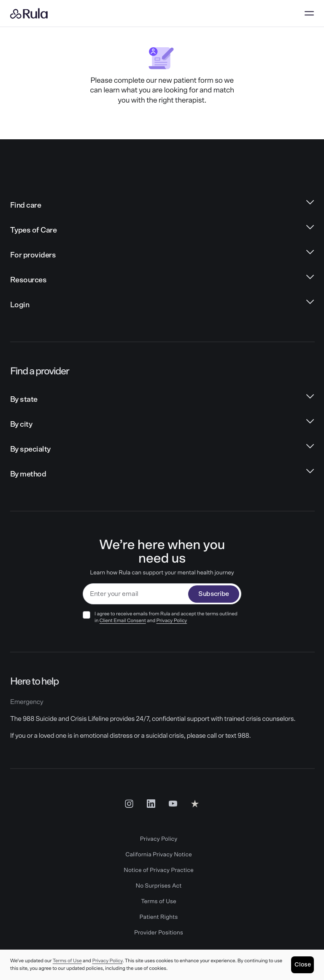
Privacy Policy (172, 621)
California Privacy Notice (158, 855)
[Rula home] (29, 14)
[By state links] (162, 400)
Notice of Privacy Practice (158, 870)
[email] (136, 594)
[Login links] (162, 305)
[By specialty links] (162, 450)
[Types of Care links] (162, 231)
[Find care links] (162, 206)
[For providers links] (162, 256)
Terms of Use (159, 901)
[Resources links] (162, 280)
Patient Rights (159, 917)
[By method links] (162, 475)
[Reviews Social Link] (195, 804)
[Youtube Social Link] (173, 804)
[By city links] (162, 425)
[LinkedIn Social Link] (151, 804)
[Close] (302, 965)
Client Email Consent (123, 621)
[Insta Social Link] (129, 804)
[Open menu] (309, 14)
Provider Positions (159, 933)
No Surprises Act (159, 886)
